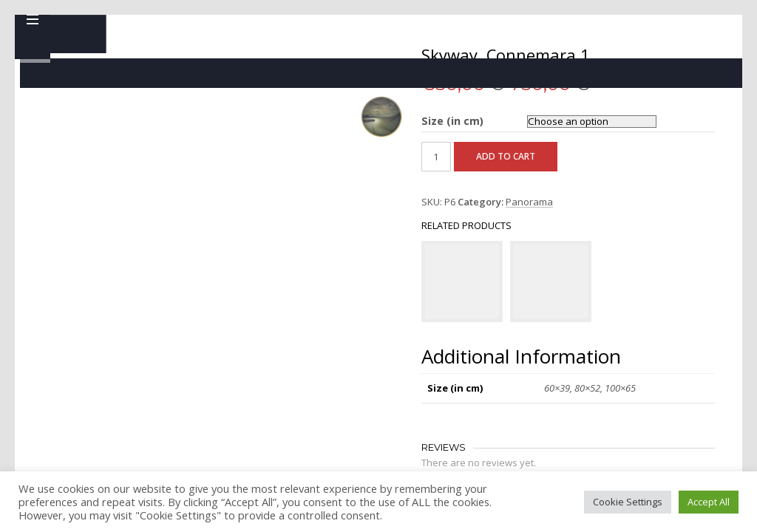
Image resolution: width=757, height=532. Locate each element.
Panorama (441, 221)
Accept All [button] (709, 502)
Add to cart (418, 175)
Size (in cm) (364, 121)
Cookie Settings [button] (628, 502)
